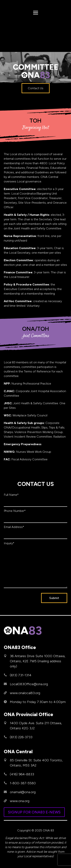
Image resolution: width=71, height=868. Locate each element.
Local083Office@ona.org (29, 684)
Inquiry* (9, 543)
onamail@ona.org (23, 792)
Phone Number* (15, 511)
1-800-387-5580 (23, 783)
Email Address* (14, 527)
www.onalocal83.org (25, 693)
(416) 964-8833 (22, 774)
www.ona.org (20, 801)
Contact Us (36, 88)
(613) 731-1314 (21, 675)
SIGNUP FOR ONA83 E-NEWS (34, 812)
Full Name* (11, 495)
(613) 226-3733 (21, 737)
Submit (54, 598)
